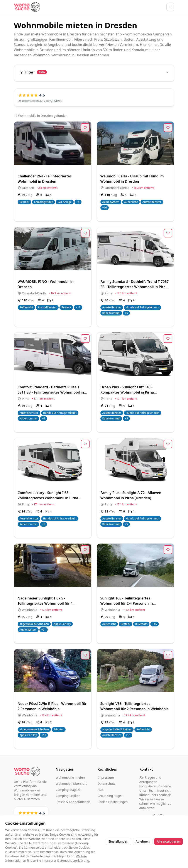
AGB (101, 790)
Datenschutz (107, 784)
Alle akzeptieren (169, 841)
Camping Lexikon (68, 796)
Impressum (106, 777)
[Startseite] (27, 7)
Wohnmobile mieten (70, 777)
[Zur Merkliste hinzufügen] (85, 128)
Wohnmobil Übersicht (71, 784)
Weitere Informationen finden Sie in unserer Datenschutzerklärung (47, 858)
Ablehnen (143, 841)
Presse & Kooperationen (73, 802)
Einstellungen (118, 841)
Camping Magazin (69, 790)
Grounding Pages (110, 796)
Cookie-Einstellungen (113, 802)
